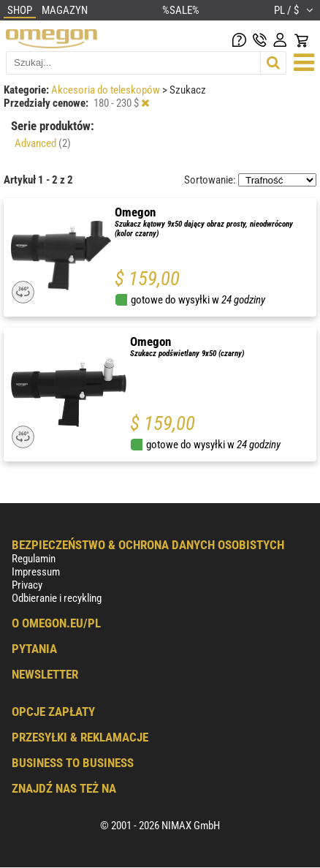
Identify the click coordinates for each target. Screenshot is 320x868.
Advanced (43, 143)
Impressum (36, 572)
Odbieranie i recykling (57, 598)
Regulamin (34, 559)
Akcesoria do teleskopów (107, 90)
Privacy (27, 585)
